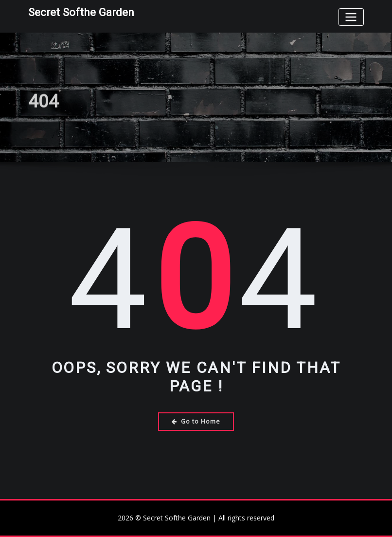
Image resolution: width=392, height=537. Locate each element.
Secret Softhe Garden (81, 12)
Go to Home (196, 421)
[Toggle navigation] (351, 17)
